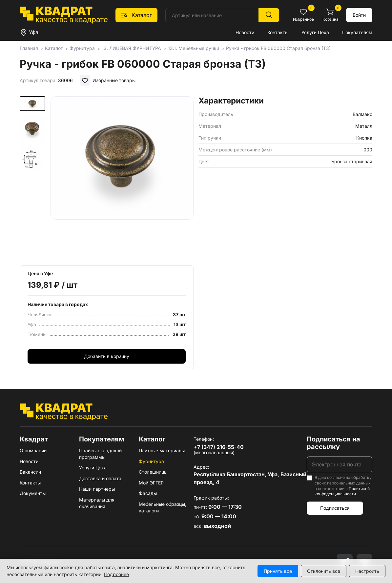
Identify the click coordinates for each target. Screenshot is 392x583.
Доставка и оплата (100, 478)
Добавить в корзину (107, 356)
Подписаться (335, 508)
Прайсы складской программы (100, 454)
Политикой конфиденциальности (342, 491)
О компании (33, 450)
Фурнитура (151, 461)
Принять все (278, 571)
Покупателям (357, 32)
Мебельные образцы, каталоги (163, 507)
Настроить (367, 571)
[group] (122, 179)
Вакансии (30, 472)
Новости (245, 32)
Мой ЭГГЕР (151, 483)
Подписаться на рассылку (333, 443)
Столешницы (153, 472)
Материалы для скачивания (97, 503)
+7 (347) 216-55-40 (219, 447)
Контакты (278, 32)
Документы (33, 493)
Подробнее (116, 574)
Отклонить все (324, 571)
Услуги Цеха (315, 32)
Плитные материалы (162, 450)
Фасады (148, 493)
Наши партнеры (97, 489)
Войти (359, 15)
